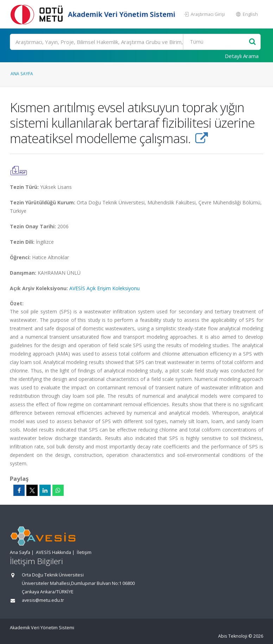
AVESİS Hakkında (53, 552)
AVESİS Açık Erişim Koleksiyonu (104, 288)
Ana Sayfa (22, 74)
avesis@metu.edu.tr (43, 600)
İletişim (84, 552)
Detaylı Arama (242, 56)
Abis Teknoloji (233, 636)
